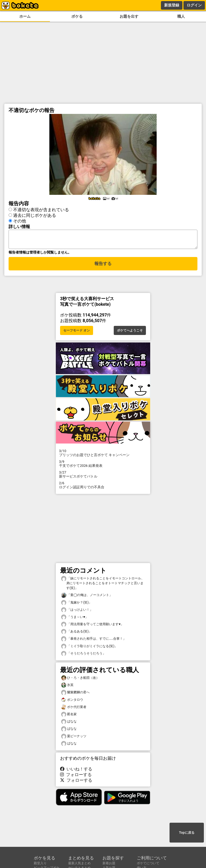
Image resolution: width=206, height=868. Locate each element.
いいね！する (76, 771)
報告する (103, 266)
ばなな (69, 723)
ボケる (77, 16)
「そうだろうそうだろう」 (83, 655)
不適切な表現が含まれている (41, 209)
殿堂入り (40, 863)
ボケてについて (148, 863)
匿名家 (69, 716)
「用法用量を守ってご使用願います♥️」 (92, 626)
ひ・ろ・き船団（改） (80, 679)
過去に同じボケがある (35, 215)
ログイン (194, 5)
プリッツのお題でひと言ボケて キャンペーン (103, 455)
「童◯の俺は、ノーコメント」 (87, 597)
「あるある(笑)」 (76, 633)
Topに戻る (187, 833)
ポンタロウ (72, 701)
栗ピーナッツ (74, 738)
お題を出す (129, 16)
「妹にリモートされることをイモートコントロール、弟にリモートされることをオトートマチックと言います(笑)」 (103, 584)
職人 (181, 16)
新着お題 (109, 863)
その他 (20, 220)
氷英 (67, 687)
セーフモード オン (77, 332)
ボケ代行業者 (74, 709)
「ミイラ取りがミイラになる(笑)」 (89, 648)
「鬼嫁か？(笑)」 (76, 604)
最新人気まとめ (79, 863)
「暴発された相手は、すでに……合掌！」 (94, 640)
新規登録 (172, 5)
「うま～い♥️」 (75, 619)
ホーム (25, 16)
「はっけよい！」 (77, 611)
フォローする (76, 776)
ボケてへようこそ (130, 332)
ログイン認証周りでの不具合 (103, 487)
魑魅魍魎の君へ (75, 694)
